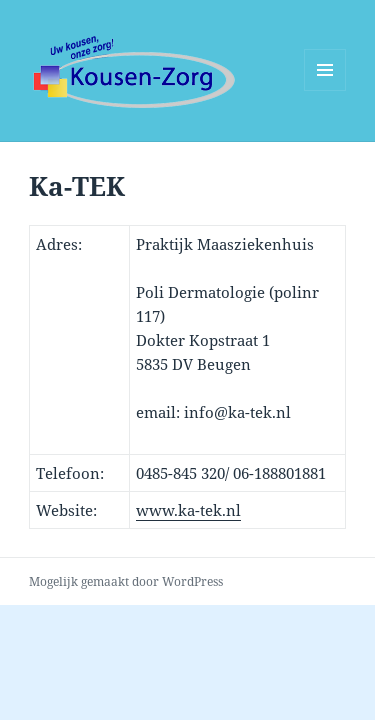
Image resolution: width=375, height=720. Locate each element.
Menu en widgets (325, 90)
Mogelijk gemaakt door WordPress (126, 581)
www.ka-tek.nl (188, 510)
